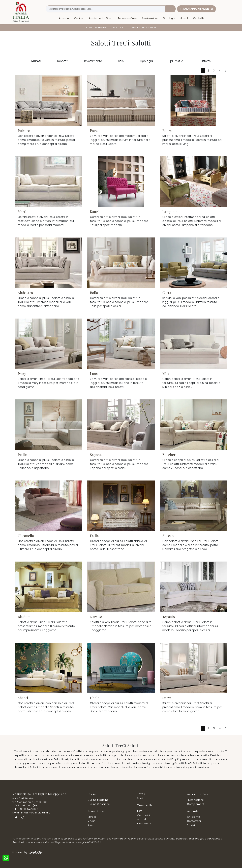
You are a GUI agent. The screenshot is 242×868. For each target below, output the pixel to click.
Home (89, 27)
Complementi (196, 804)
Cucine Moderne (98, 800)
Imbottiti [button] (63, 61)
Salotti (124, 27)
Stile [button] (121, 61)
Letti (140, 811)
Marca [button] (36, 61)
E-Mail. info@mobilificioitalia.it (31, 813)
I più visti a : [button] (177, 61)
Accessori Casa (127, 18)
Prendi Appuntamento (196, 9)
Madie (91, 821)
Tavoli (141, 794)
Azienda (64, 18)
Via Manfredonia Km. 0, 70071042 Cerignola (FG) (29, 804)
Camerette (144, 824)
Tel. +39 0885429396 (25, 809)
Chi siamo (194, 817)
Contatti (199, 18)
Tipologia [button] (146, 61)
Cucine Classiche (99, 804)
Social (184, 18)
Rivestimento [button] (93, 61)
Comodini (144, 815)
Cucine (79, 18)
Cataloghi (169, 18)
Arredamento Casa (100, 18)
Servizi (191, 825)
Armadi (142, 819)
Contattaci (194, 821)
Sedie (141, 798)
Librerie (92, 817)
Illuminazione (195, 800)
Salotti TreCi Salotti (144, 27)
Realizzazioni (150, 18)
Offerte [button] (206, 61)
